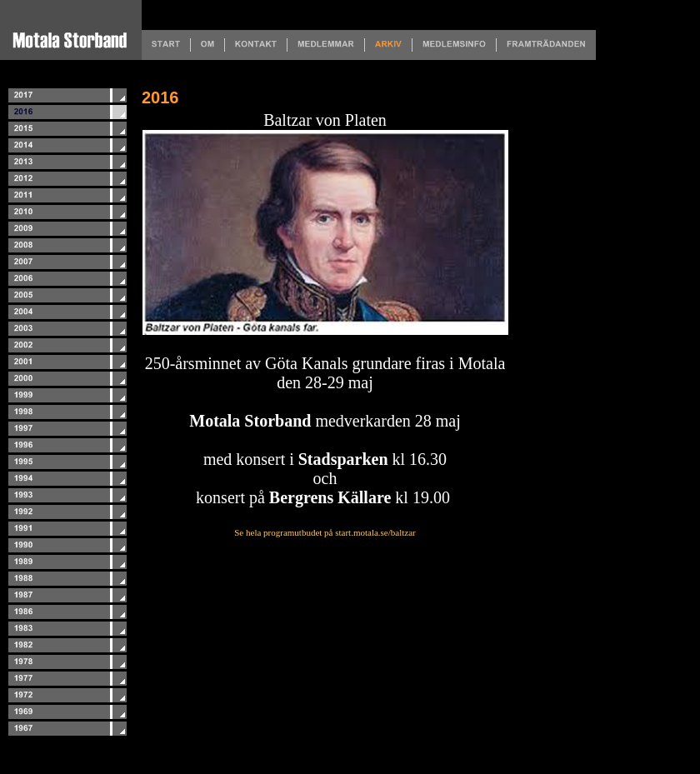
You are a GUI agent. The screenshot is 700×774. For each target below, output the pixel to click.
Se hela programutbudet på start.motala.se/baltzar (325, 532)
